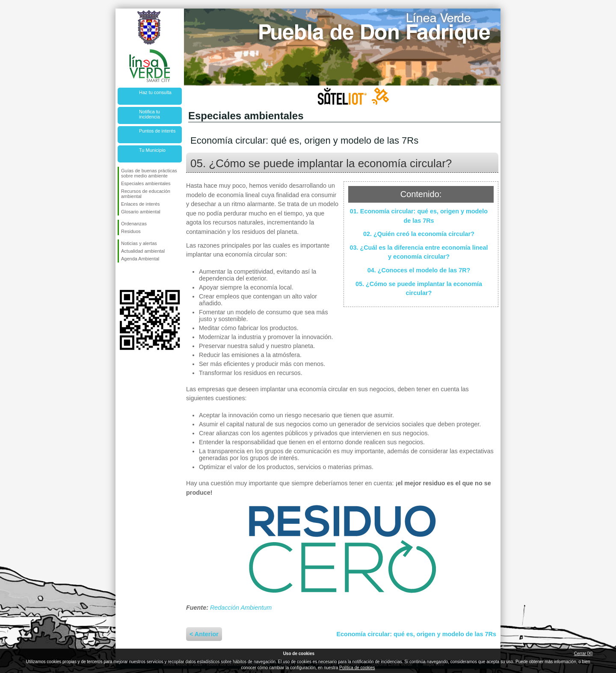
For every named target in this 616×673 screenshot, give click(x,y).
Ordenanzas (134, 224)
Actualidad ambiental (143, 251)
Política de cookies (357, 668)
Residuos (131, 231)
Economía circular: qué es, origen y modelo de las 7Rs (416, 634)
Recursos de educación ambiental (146, 194)
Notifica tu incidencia (150, 114)
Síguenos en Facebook (123, 276)
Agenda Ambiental (140, 259)
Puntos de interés (157, 131)
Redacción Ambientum (241, 608)
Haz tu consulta (155, 92)
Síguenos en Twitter (137, 276)
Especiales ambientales (146, 183)
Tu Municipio (152, 150)
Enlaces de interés (141, 204)
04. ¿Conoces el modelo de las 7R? (419, 270)
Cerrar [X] (583, 654)
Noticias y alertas (139, 243)
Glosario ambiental (141, 212)
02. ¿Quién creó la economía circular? (419, 234)
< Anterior (204, 634)
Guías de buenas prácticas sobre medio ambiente (149, 173)
